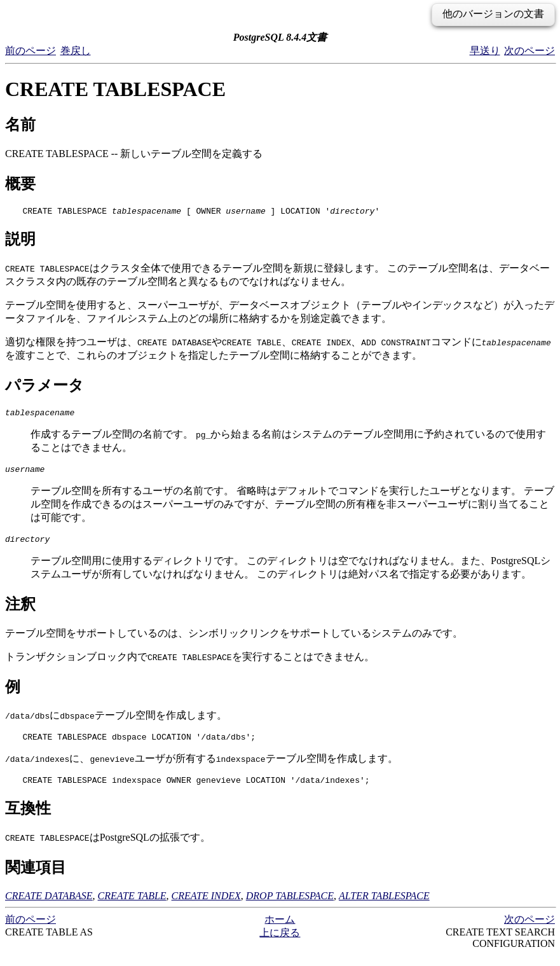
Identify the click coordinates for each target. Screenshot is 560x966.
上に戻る (280, 944)
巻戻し (76, 51)
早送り (485, 51)
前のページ (31, 51)
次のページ (529, 51)
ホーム (280, 931)
